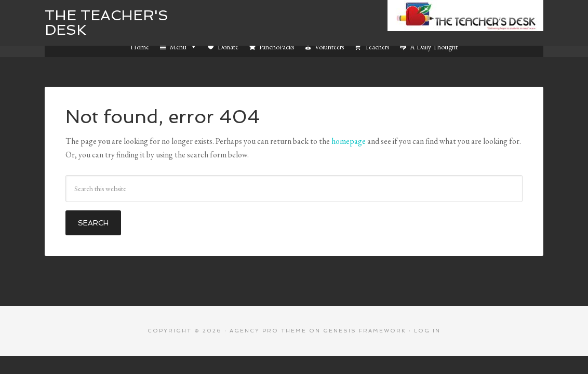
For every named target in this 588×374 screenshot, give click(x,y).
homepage (349, 141)
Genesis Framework (365, 331)
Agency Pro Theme (268, 331)
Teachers (377, 47)
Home (140, 47)
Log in (427, 331)
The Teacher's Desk (106, 23)
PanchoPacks (277, 47)
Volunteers (329, 47)
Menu (183, 47)
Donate (228, 47)
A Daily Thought (434, 47)
